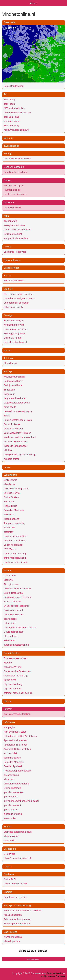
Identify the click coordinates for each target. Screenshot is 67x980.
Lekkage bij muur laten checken (20, 627)
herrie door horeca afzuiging (18, 411)
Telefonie (9, 358)
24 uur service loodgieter (16, 606)
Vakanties (9, 203)
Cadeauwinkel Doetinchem (18, 671)
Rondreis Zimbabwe (14, 281)
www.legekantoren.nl (14, 377)
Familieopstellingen (14, 320)
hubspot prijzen (12, 459)
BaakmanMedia (55, 973)
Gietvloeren (10, 576)
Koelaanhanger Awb (14, 325)
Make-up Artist (11, 836)
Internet (8, 709)
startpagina (9, 727)
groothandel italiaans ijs (16, 676)
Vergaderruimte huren (15, 398)
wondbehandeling (13, 937)
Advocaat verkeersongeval (17, 919)
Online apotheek (12, 788)
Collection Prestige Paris (16, 489)
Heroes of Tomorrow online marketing (23, 911)
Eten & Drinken (12, 653)
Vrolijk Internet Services (53, 976)
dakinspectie (10, 619)
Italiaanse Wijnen (13, 667)
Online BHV (10, 879)
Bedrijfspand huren (13, 381)
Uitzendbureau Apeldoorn (17, 403)
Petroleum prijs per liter (16, 897)
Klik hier (8, 450)
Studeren (9, 874)
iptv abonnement (12, 805)
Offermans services (14, 615)
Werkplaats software (14, 225)
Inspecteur (9, 394)
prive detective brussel (15, 342)
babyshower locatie (14, 307)
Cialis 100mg (10, 480)
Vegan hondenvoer (13, 545)
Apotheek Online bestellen (17, 749)
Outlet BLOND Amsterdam (17, 159)
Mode (7, 827)
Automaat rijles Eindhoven (17, 113)
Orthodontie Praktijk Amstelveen (20, 736)
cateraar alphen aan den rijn (18, 693)
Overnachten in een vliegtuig (18, 294)
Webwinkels (10, 475)
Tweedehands (11, 146)
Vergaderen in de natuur (16, 303)
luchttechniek (10, 753)
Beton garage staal (13, 593)
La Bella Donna (12, 493)
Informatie (9, 722)
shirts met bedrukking (15, 554)
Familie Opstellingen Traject (18, 420)
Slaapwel (8, 580)
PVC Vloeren (10, 549)
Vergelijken (10, 849)
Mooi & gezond (12, 519)
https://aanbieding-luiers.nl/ (18, 858)
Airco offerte (10, 407)
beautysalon (10, 840)
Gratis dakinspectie (14, 632)
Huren (7, 350)
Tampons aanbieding (14, 523)
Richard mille (10, 506)
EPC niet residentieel (15, 108)
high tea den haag (13, 684)
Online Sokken (11, 497)
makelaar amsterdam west (17, 589)
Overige (8, 315)
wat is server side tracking (17, 714)
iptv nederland (11, 797)
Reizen (8, 275)
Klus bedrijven (11, 636)
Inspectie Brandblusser (16, 442)
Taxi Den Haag (11, 117)
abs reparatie (10, 221)
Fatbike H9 (9, 528)
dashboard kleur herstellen (17, 230)
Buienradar (10, 22)
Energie (8, 892)
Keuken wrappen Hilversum (18, 597)
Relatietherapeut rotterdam (18, 771)
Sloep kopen (10, 363)
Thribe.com (10, 390)
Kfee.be (8, 663)
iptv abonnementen (14, 792)
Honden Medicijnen (14, 186)
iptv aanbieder (11, 810)
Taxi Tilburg (10, 100)
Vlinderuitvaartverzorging (17, 784)
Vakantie (8, 138)
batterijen (9, 532)
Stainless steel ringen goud (18, 832)
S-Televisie (9, 854)
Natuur (7, 701)
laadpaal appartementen (16, 645)
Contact (42, 951)
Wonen (8, 571)
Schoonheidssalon (14, 167)
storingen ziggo (12, 121)
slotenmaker (10, 818)
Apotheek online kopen (16, 740)
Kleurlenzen (10, 484)
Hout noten (9, 502)
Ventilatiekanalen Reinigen (17, 433)
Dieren (7, 180)
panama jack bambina (15, 536)
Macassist (9, 779)
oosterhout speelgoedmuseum (19, 298)
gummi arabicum (12, 758)
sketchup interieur (13, 814)
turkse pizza (10, 680)
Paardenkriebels (12, 190)
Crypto (7, 867)
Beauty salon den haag (16, 172)
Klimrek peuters (12, 941)
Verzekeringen (12, 268)
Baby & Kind (11, 932)
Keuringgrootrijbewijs (15, 333)
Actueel (8, 247)
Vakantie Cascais (13, 208)
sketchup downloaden (15, 541)
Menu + (34, 3)
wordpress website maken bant (20, 437)
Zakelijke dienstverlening (17, 906)
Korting (8, 154)
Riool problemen (12, 602)
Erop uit (8, 289)
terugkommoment (13, 234)
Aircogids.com (11, 584)
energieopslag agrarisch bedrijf (20, 455)
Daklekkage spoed (13, 610)
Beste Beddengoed (14, 86)
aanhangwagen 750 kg (15, 329)
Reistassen (9, 515)
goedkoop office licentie (16, 562)
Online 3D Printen (13, 338)
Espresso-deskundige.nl (16, 658)
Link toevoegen (27, 951)
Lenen (7, 467)
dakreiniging (10, 623)
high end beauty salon (15, 732)
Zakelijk (8, 372)
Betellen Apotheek (13, 766)
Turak (7, 416)
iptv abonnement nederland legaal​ (21, 801)
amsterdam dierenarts (15, 194)
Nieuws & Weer (12, 260)
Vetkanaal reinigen (13, 429)
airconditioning (11, 775)
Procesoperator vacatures (17, 924)
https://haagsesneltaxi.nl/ (16, 130)
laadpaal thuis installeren (16, 238)
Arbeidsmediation (13, 915)
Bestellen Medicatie (14, 510)
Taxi (6, 94)
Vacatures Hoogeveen (15, 252)
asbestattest (10, 640)
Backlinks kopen (12, 424)
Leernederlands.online (15, 884)
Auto (6, 216)
